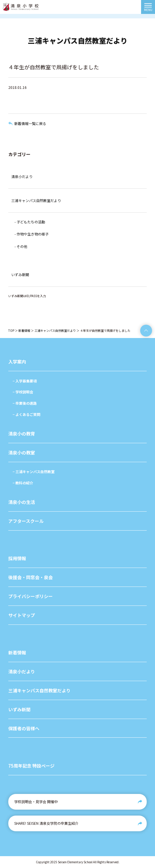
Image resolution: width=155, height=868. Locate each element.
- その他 (21, 246)
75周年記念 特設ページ (31, 766)
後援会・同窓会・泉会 (31, 577)
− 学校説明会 (23, 392)
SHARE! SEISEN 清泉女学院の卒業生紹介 (46, 823)
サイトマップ (22, 615)
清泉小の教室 (22, 453)
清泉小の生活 (22, 502)
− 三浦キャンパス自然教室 (33, 471)
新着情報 (24, 330)
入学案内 (17, 362)
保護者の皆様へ (24, 728)
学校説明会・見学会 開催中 (36, 801)
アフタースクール (26, 521)
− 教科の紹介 (23, 483)
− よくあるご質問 (26, 414)
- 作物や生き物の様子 (32, 234)
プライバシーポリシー (31, 596)
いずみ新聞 (20, 274)
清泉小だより (22, 176)
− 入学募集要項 (25, 381)
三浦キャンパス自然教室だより (36, 200)
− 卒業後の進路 (25, 403)
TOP (11, 330)
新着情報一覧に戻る (30, 123)
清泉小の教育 (22, 434)
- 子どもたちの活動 (30, 222)
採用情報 (17, 558)
